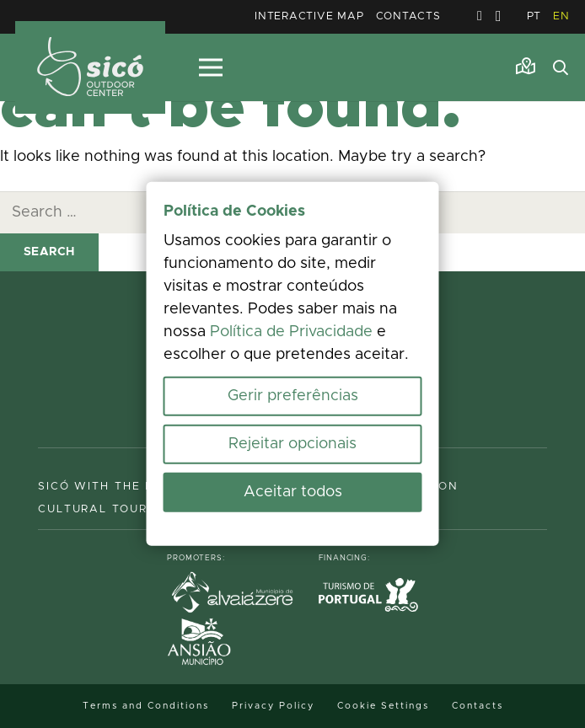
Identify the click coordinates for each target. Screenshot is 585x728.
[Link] (526, 67)
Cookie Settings (383, 706)
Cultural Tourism (104, 509)
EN (561, 16)
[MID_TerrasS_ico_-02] (90, 68)
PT (534, 16)
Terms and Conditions (146, 706)
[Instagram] (499, 17)
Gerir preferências (293, 396)
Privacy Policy (273, 706)
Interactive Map (309, 16)
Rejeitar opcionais (292, 444)
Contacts (408, 16)
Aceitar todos (293, 492)
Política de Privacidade (291, 332)
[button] (561, 67)
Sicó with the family (116, 487)
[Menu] (210, 67)
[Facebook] (480, 16)
